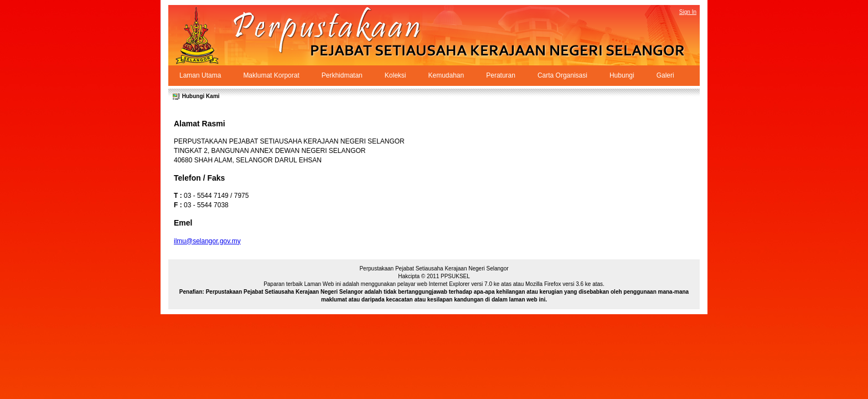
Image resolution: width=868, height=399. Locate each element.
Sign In (688, 12)
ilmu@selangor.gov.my (207, 241)
